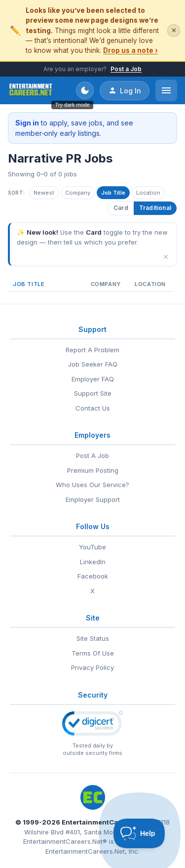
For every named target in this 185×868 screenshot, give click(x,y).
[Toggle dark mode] (85, 90)
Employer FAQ (93, 379)
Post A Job (92, 455)
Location (148, 193)
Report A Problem (92, 350)
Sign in (27, 123)
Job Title (113, 193)
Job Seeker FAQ (93, 364)
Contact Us (93, 408)
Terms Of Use (93, 653)
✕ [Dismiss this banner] (174, 30)
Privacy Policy (92, 667)
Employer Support (93, 499)
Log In (125, 90)
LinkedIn (93, 562)
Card (121, 208)
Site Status (93, 638)
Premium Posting (93, 470)
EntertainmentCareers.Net (105, 822)
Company (78, 193)
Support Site (93, 393)
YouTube (92, 547)
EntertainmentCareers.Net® (65, 841)
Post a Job (126, 69)
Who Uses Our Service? (92, 485)
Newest (44, 193)
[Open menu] (166, 90)
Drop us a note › (130, 50)
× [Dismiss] (166, 256)
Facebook (93, 576)
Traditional (155, 208)
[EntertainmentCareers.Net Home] (31, 90)
